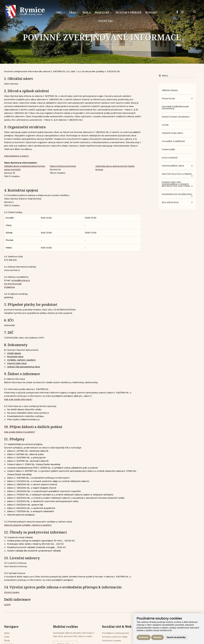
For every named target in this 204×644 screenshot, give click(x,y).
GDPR (7, 605)
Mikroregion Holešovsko (177, 195)
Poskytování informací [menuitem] (176, 117)
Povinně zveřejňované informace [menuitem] (175, 108)
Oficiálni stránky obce (32, 12)
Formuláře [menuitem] (168, 149)
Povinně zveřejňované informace (114, 44)
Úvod (75, 44)
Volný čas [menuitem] (107, 21)
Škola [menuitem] (87, 12)
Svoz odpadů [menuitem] (170, 158)
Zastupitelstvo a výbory (16, 156)
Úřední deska (14, 353)
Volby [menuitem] (165, 125)
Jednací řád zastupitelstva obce (24, 367)
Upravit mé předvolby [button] (176, 637)
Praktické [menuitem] (103, 12)
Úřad (88, 44)
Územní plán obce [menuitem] (172, 133)
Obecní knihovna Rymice (63, 166)
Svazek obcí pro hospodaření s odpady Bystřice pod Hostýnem (177, 184)
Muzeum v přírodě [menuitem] (128, 12)
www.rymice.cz (12, 270)
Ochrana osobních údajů (115, 637)
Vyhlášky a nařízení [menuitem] (173, 141)
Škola (7, 641)
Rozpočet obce (15, 357)
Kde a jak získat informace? (18, 399)
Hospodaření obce (177, 166)
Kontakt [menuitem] (151, 12)
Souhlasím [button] (144, 637)
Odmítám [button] (158, 637)
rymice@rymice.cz (20, 280)
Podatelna (9, 287)
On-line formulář (13, 284)
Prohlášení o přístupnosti (115, 633)
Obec (7, 633)
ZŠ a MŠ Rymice (177, 202)
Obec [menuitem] (60, 12)
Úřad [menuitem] (74, 12)
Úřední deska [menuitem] (170, 90)
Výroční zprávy (12, 592)
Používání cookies (111, 641)
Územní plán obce (17, 363)
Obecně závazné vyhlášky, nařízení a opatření (28, 525)
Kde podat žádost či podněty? (20, 432)
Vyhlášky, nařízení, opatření (21, 360)
